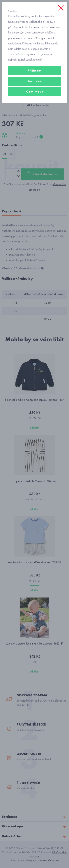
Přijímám (35, 71)
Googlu (40, 38)
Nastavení (34, 81)
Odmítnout (35, 92)
